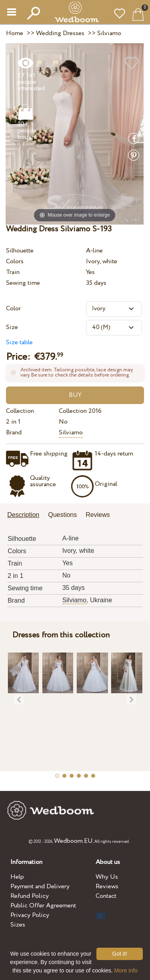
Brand (14, 433)
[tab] (26, 516)
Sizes (18, 925)
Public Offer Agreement (43, 906)
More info (126, 970)
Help (17, 877)
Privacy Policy (30, 915)
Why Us (107, 877)
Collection (20, 411)
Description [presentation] (23, 515)
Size (12, 327)
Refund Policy (30, 896)
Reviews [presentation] (98, 515)
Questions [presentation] (62, 515)
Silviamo (71, 433)
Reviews (107, 886)
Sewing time (23, 283)
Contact (106, 896)
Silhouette (20, 251)
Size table (19, 342)
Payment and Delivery (40, 886)
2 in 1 (13, 422)
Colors (15, 261)
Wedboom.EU (73, 841)
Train (13, 272)
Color (13, 309)
